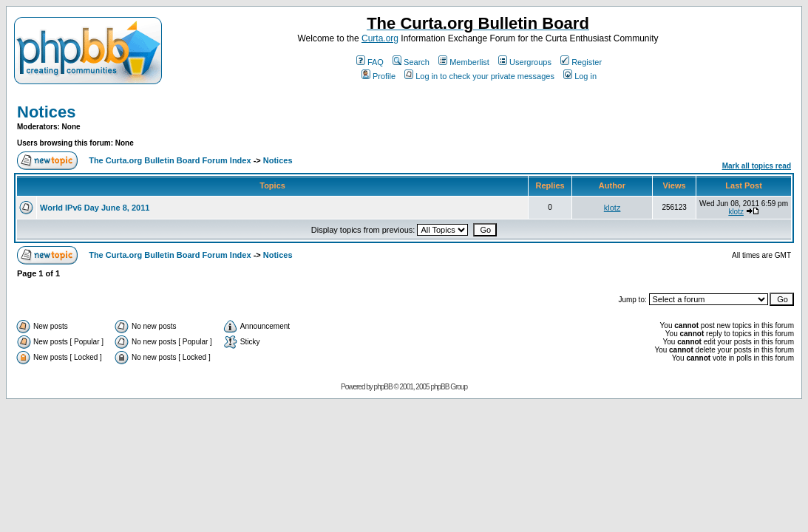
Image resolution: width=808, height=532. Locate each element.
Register (581, 62)
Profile (378, 76)
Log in (580, 76)
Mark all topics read (757, 166)
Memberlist (464, 62)
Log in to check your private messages (479, 76)
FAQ (370, 62)
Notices (46, 112)
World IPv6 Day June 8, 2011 (95, 208)
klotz (612, 208)
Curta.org (380, 38)
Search (411, 62)
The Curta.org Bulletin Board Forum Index (170, 160)
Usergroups (525, 62)
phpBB (383, 387)
